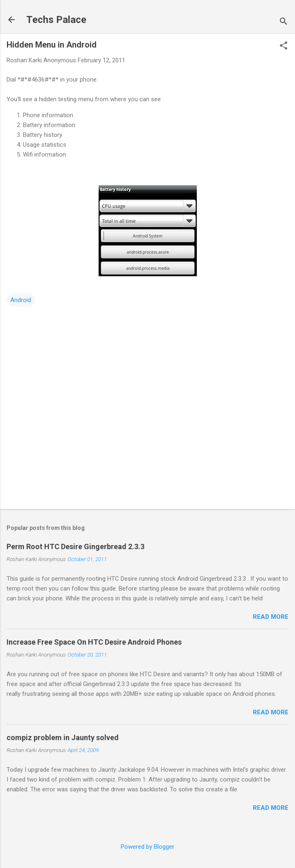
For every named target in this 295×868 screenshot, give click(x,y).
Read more (271, 617)
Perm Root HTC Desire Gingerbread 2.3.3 (75, 546)
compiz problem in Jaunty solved (63, 737)
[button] (284, 46)
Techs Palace (56, 20)
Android (21, 300)
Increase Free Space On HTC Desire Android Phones (94, 642)
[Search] (284, 22)
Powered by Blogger (147, 847)
